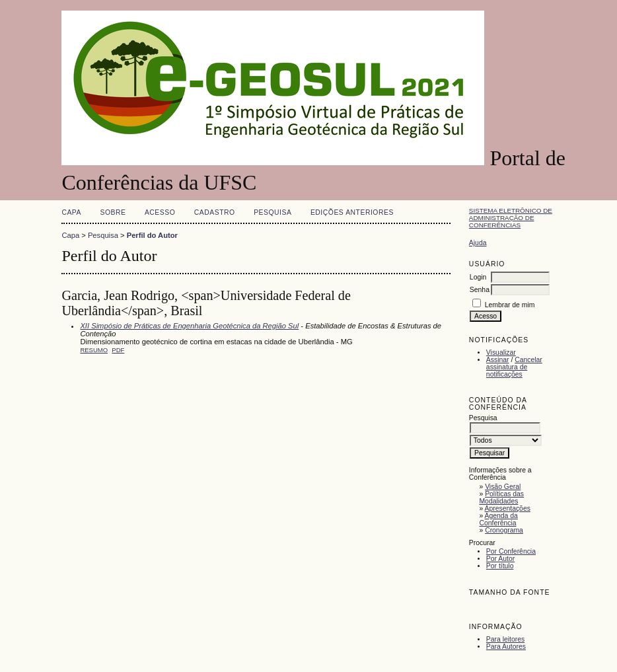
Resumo (94, 350)
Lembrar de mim (510, 305)
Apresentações (508, 508)
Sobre (113, 212)
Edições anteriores (352, 212)
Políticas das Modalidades (501, 498)
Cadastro (215, 212)
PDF (118, 350)
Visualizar (501, 353)
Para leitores (505, 639)
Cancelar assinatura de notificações (514, 367)
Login (478, 277)
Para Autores (506, 647)
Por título (500, 566)
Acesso (160, 212)
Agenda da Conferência (498, 519)
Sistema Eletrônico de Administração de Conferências (511, 218)
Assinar (498, 360)
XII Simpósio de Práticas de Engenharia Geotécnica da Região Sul (189, 326)
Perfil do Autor (152, 235)
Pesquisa (272, 212)
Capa (71, 212)
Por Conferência (511, 551)
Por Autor (500, 559)
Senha (480, 290)
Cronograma (504, 530)
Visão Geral (503, 487)
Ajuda (478, 243)
